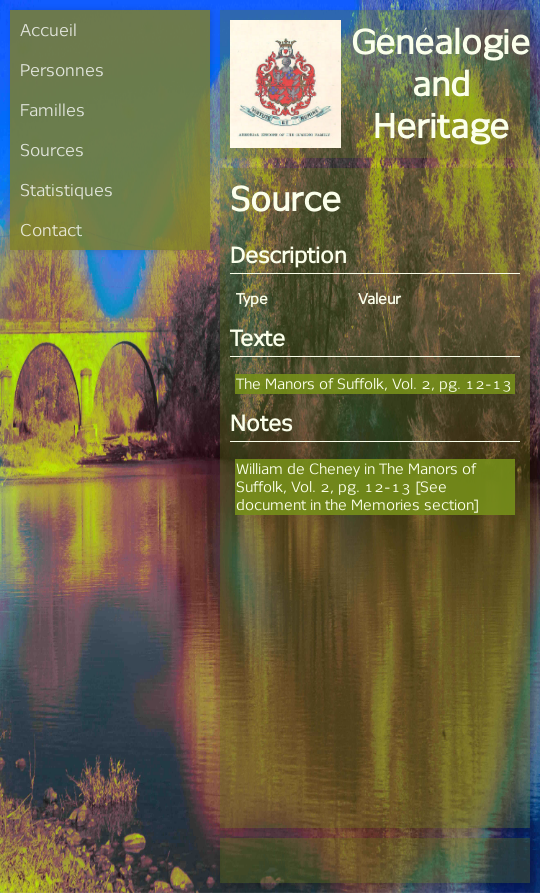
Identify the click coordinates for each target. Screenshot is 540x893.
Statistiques (66, 189)
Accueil (48, 29)
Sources (52, 149)
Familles (52, 109)
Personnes (62, 69)
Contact (51, 229)
